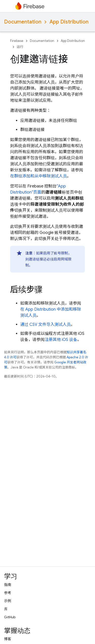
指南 (8, 585)
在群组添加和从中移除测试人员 (39, 176)
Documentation (23, 22)
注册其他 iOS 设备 (61, 340)
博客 (8, 639)
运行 (20, 47)
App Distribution (69, 22)
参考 (8, 593)
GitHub (10, 617)
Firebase (17, 41)
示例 (8, 601)
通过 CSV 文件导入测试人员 (45, 325)
